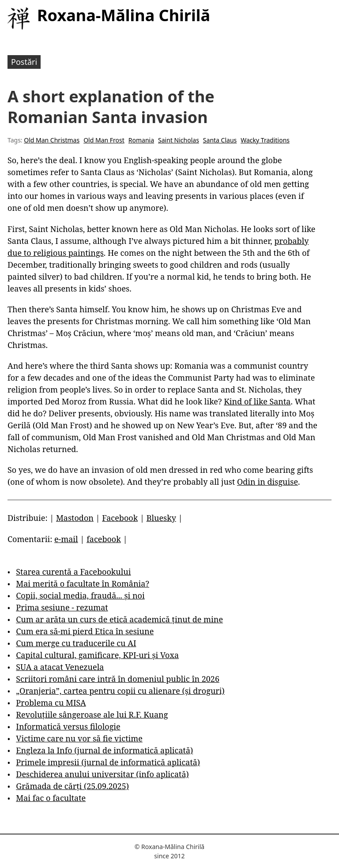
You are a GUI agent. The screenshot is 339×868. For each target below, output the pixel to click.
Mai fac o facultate (51, 798)
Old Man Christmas (52, 140)
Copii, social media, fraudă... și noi (80, 595)
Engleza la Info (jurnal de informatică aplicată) (104, 750)
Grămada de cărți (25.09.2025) (72, 786)
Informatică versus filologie (68, 726)
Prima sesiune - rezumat (62, 607)
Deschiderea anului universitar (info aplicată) (102, 774)
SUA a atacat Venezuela (60, 667)
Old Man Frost (104, 140)
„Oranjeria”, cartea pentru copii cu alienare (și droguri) (120, 691)
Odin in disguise (267, 482)
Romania (141, 140)
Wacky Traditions (265, 140)
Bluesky (161, 518)
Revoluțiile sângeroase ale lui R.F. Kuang (92, 715)
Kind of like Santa (257, 401)
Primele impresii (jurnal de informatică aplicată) (108, 762)
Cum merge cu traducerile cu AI (76, 643)
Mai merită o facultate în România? (83, 584)
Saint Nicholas (179, 140)
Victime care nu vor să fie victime (79, 738)
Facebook (120, 518)
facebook (104, 539)
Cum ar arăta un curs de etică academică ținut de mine (119, 619)
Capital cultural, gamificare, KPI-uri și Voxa (97, 655)
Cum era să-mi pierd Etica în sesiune (85, 631)
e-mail (66, 539)
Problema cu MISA (51, 703)
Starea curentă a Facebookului (73, 572)
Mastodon (75, 518)
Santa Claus (220, 140)
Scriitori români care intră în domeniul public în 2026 (118, 679)
